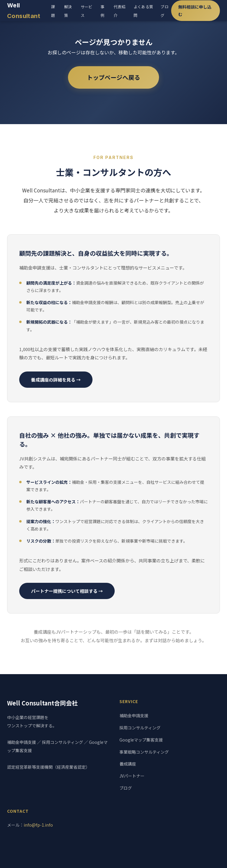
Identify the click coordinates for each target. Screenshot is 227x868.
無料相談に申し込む (195, 10)
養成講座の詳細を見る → (56, 380)
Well (24, 11)
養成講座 (128, 764)
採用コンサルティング (140, 728)
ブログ (126, 788)
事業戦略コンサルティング (144, 752)
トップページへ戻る (113, 77)
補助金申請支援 (134, 716)
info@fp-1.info (38, 825)
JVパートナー (132, 776)
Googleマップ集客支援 (141, 740)
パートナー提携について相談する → (67, 591)
